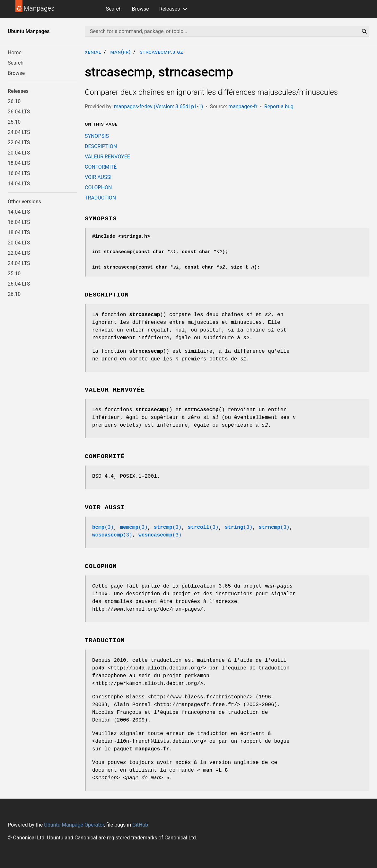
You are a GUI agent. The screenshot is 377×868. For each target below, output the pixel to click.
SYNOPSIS (97, 136)
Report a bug (279, 106)
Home (15, 53)
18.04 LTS (19, 163)
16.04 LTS (19, 173)
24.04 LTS (19, 132)
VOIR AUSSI (98, 177)
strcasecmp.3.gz (161, 52)
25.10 (14, 122)
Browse (140, 9)
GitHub (140, 825)
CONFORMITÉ (101, 167)
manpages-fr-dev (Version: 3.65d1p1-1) (158, 106)
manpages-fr (243, 106)
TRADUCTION (100, 198)
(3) (103, 527)
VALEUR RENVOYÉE (107, 157)
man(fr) (120, 52)
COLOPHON (98, 187)
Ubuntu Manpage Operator (74, 825)
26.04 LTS (19, 112)
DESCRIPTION (101, 146)
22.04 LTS (19, 142)
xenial (93, 52)
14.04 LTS (19, 184)
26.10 (14, 101)
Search (114, 9)
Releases (170, 9)
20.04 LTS (19, 153)
